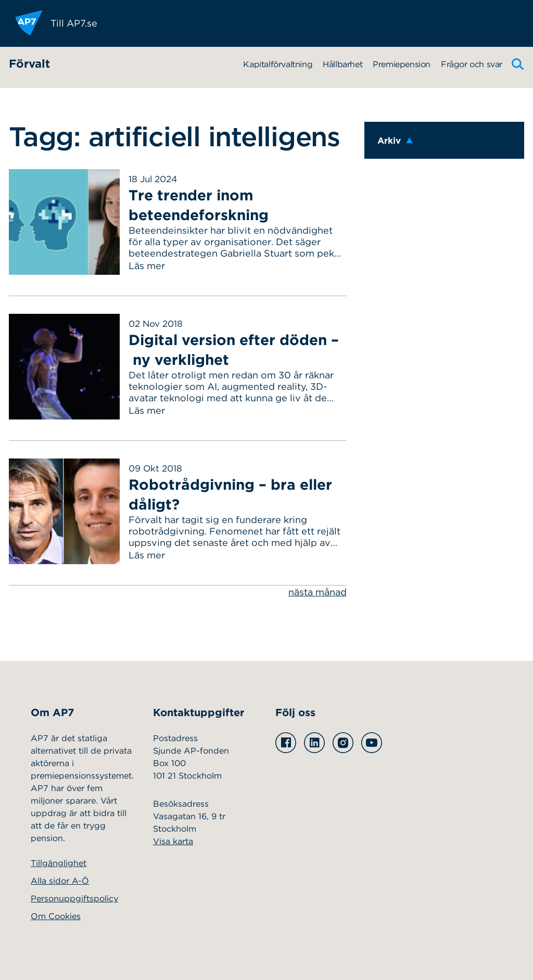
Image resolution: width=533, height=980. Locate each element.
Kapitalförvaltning (278, 64)
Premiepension (402, 64)
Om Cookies (56, 916)
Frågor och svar (472, 64)
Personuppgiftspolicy (74, 899)
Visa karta (173, 841)
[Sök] (518, 64)
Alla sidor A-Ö (60, 881)
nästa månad (318, 592)
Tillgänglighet (59, 863)
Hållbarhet (342, 64)
